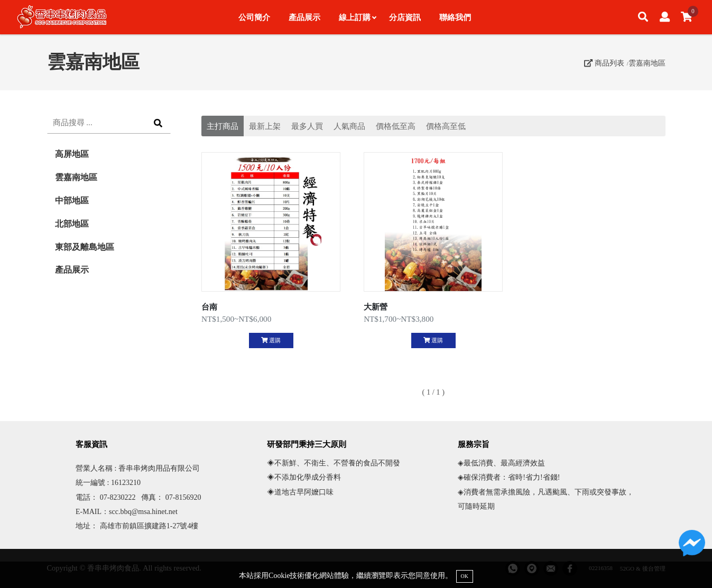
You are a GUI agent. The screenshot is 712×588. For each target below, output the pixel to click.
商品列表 (604, 63)
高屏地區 (72, 154)
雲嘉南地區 (647, 63)
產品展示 (304, 17)
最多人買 (307, 126)
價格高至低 (446, 126)
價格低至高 (396, 126)
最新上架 (265, 126)
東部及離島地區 (85, 247)
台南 (209, 307)
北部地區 (72, 224)
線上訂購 (357, 17)
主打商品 (223, 126)
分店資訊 (405, 17)
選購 (271, 340)
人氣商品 (349, 126)
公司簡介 (254, 17)
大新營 (376, 307)
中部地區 (72, 200)
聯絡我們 (455, 17)
